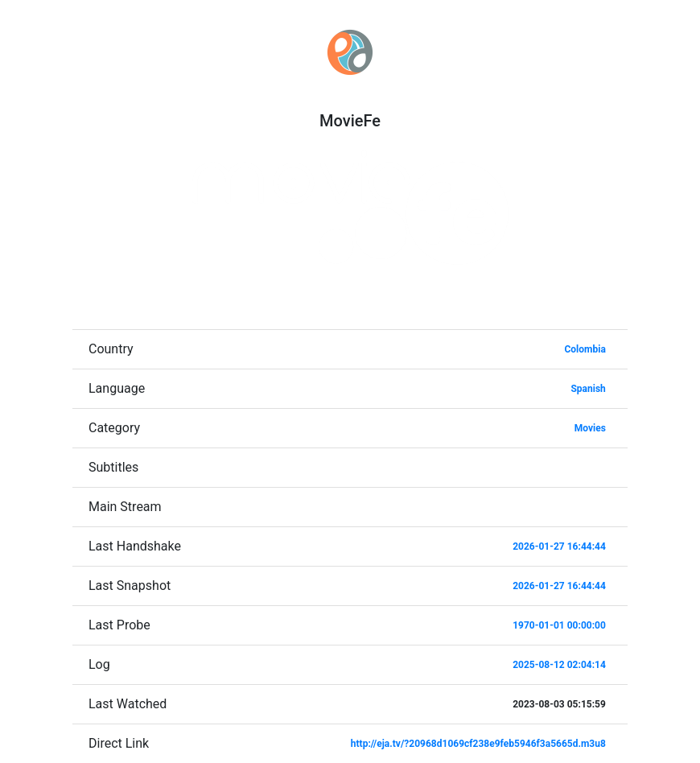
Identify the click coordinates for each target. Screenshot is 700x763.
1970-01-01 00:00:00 (559, 625)
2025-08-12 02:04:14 (559, 665)
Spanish (588, 389)
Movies (590, 428)
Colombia (585, 349)
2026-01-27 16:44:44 (559, 546)
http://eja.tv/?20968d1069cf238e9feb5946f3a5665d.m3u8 (478, 744)
